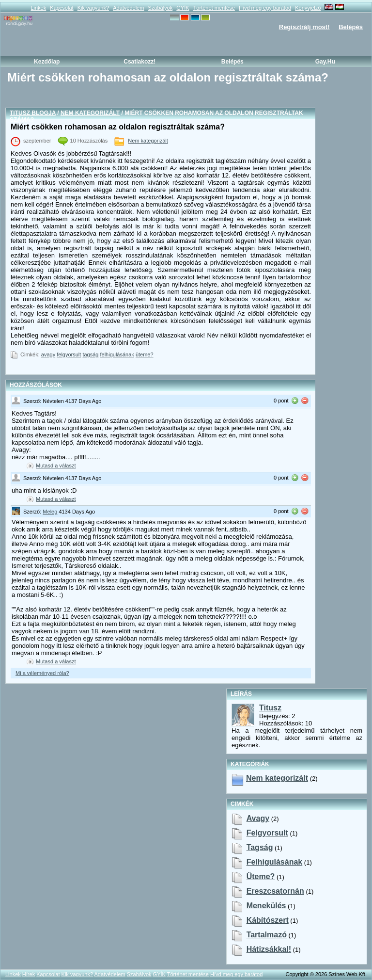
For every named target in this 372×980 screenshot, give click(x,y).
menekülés (266, 906)
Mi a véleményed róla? (42, 673)
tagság (90, 354)
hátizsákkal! (269, 949)
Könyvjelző (308, 8)
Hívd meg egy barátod (265, 8)
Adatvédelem (128, 8)
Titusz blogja (33, 113)
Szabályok (160, 8)
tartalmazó (267, 935)
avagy (48, 354)
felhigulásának (117, 354)
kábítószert (268, 920)
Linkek (38, 8)
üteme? (145, 354)
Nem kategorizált (90, 113)
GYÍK (183, 8)
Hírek (29, 974)
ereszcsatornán (275, 891)
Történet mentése (214, 8)
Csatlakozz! (139, 62)
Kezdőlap (47, 62)
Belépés (351, 27)
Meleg (50, 512)
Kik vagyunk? (93, 8)
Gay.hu (325, 62)
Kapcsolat (62, 8)
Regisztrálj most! (304, 27)
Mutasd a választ (56, 466)
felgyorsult (69, 354)
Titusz (270, 708)
